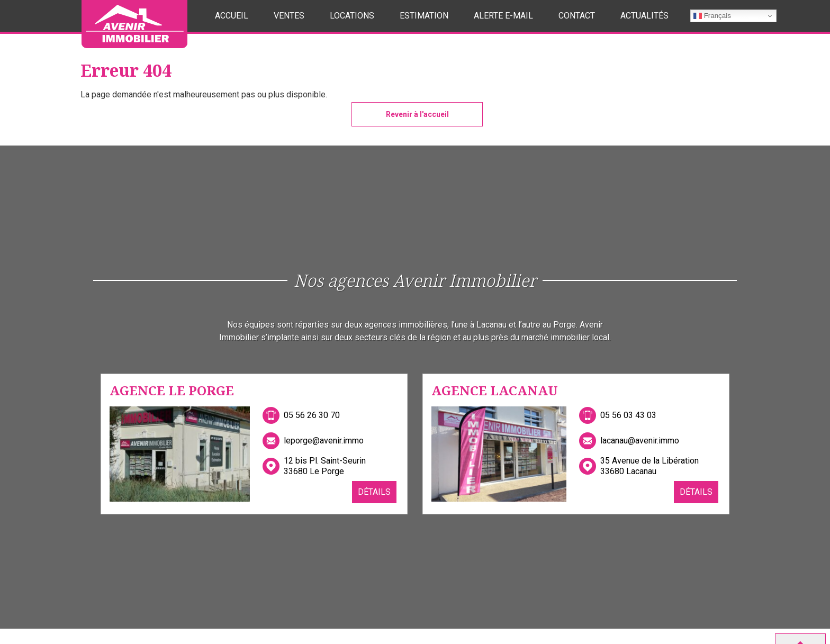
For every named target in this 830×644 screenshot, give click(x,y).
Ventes (289, 16)
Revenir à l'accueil (417, 114)
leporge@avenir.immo (324, 441)
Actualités (644, 16)
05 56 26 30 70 (312, 415)
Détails (374, 492)
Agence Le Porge (172, 390)
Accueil (232, 16)
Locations (352, 16)
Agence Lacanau (495, 390)
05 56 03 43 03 (628, 415)
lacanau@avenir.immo (640, 441)
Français (712, 16)
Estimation (424, 16)
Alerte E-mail (503, 16)
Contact (577, 16)
